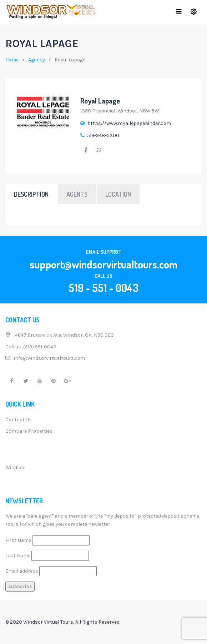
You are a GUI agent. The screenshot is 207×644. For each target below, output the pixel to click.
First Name (18, 540)
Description (31, 194)
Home (12, 60)
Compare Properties (29, 431)
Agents (77, 194)
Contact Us (19, 420)
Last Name (18, 556)
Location (118, 194)
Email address (22, 571)
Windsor (15, 467)
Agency (37, 60)
